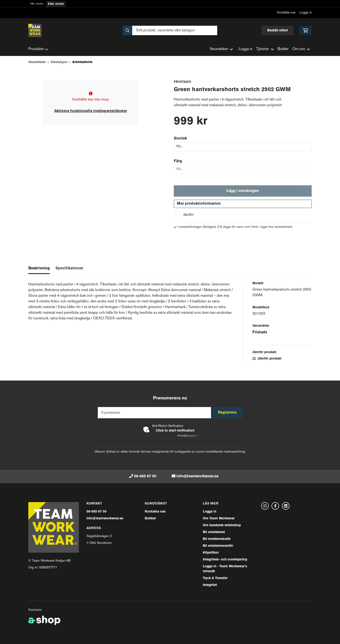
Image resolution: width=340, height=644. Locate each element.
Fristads (260, 335)
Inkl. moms (37, 4)
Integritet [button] (210, 585)
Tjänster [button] (265, 49)
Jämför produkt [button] (267, 361)
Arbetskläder (37, 62)
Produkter (38, 49)
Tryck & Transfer (215, 578)
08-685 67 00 (145, 476)
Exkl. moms (56, 4)
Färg (178, 161)
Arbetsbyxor (59, 62)
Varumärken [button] (221, 49)
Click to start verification (175, 431)
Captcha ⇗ (188, 436)
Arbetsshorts (82, 62)
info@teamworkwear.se (197, 476)
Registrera (229, 413)
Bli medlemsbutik (217, 539)
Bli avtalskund (214, 532)
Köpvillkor (211, 553)
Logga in (306, 13)
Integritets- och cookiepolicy (225, 560)
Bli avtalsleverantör (218, 546)
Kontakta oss (286, 13)
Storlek (180, 139)
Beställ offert (278, 31)
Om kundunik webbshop (222, 525)
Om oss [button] (301, 49)
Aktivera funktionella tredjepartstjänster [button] (91, 111)
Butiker (283, 49)
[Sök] (170, 30)
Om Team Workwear (219, 519)
